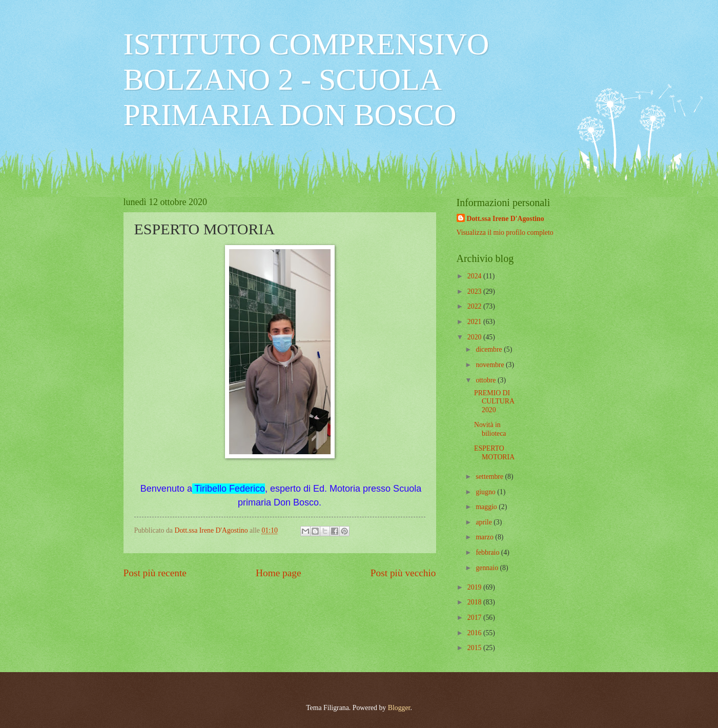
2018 (475, 602)
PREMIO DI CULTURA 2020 (494, 401)
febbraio (488, 552)
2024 (475, 276)
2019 (475, 587)
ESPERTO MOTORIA (494, 453)
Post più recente (155, 573)
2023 (475, 291)
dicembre (490, 349)
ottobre (487, 380)
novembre (491, 365)
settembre (490, 477)
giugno (486, 492)
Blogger (399, 708)
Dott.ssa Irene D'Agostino (506, 219)
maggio (487, 507)
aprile (485, 522)
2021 (475, 322)
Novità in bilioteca (490, 429)
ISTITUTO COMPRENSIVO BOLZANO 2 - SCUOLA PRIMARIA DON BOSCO (306, 79)
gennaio (488, 568)
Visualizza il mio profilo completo (505, 232)
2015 (475, 648)
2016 (475, 633)
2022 (475, 306)
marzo (485, 537)
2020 (475, 337)
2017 (475, 618)
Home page (278, 573)
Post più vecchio (403, 573)
